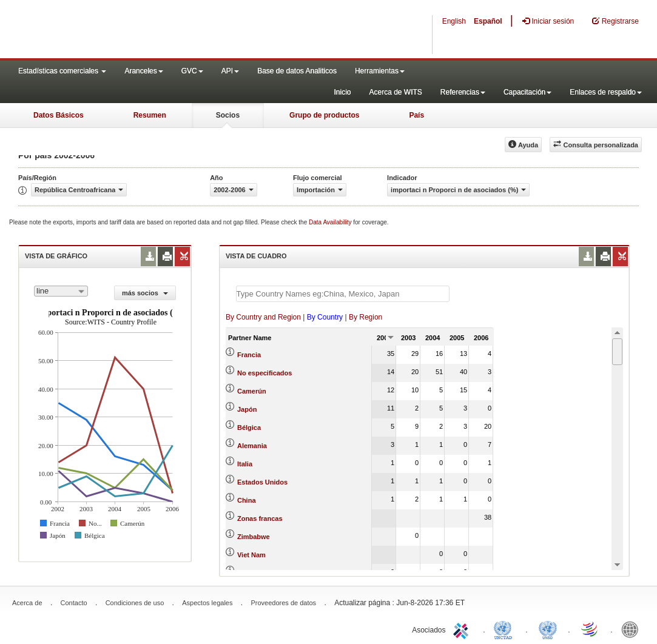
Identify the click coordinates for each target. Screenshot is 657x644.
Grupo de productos (324, 115)
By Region (366, 317)
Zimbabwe (254, 537)
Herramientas (380, 71)
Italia (245, 464)
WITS (121, 30)
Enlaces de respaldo (606, 92)
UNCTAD (505, 629)
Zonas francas (260, 518)
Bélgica (249, 428)
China (247, 500)
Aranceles (143, 71)
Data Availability (331, 222)
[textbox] (343, 294)
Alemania (252, 446)
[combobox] (61, 291)
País (416, 115)
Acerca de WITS (395, 92)
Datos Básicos (59, 115)
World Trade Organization (590, 629)
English (454, 21)
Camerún (252, 391)
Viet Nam (251, 555)
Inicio (342, 92)
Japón (247, 409)
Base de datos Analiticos (297, 71)
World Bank (633, 629)
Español (488, 21)
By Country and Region (263, 317)
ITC (463, 629)
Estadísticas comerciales (62, 71)
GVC (192, 71)
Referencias (463, 92)
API (230, 71)
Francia (249, 355)
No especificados (264, 373)
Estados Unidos (262, 482)
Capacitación (527, 92)
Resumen (150, 115)
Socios (228, 115)
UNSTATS (548, 629)
